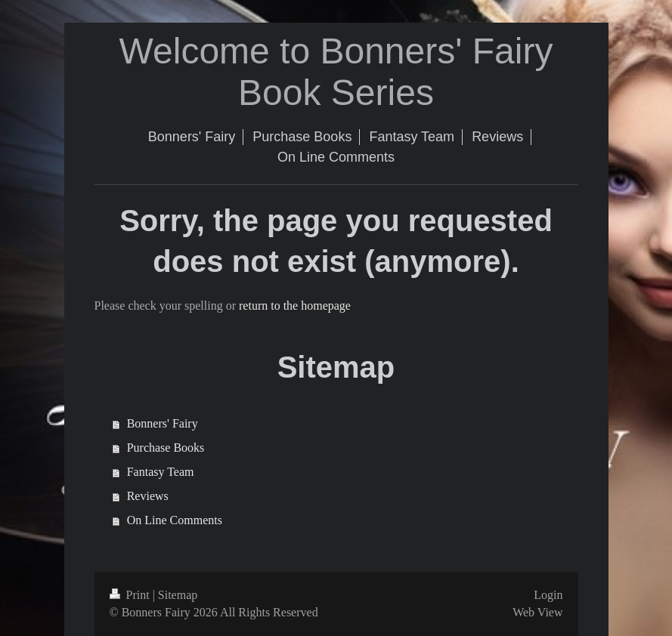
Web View (537, 612)
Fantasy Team (161, 472)
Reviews (148, 496)
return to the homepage (295, 306)
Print (131, 595)
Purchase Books (166, 448)
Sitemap (178, 595)
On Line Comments (175, 520)
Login (548, 595)
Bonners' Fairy (163, 423)
